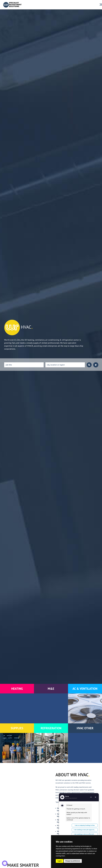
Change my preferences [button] (73, 861)
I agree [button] (60, 861)
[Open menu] (101, 5)
